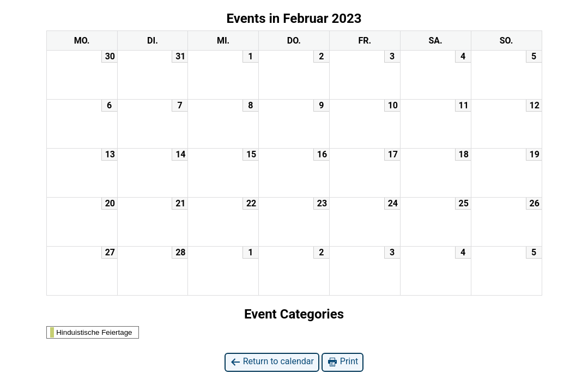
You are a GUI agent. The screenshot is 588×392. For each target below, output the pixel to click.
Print (343, 362)
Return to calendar (272, 362)
